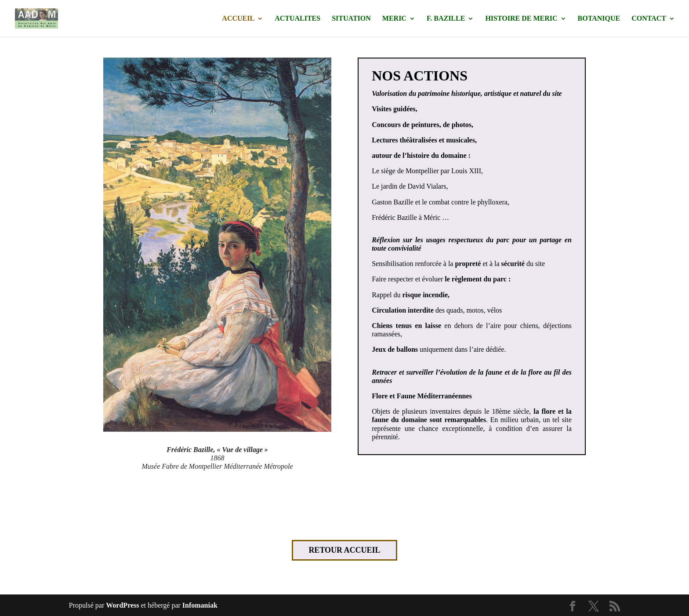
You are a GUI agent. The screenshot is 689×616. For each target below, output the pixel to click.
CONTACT (649, 19)
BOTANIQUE (599, 19)
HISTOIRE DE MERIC (521, 19)
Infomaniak (200, 605)
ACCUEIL (238, 19)
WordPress (122, 605)
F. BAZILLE (446, 19)
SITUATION (351, 19)
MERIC (394, 19)
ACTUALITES (297, 19)
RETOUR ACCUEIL (344, 550)
